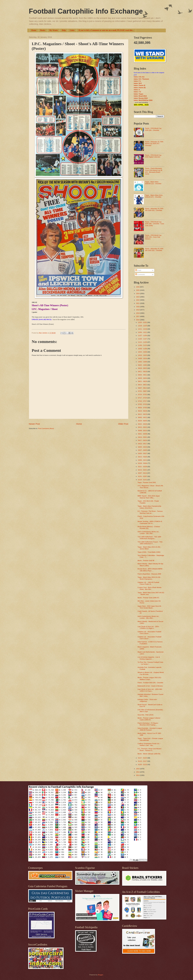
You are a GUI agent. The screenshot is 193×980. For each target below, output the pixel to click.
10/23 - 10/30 (143, 352)
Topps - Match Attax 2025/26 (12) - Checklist (153, 183)
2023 (138, 297)
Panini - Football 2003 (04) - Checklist (150, 683)
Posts (138, 270)
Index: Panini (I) (140, 85)
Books (43, 30)
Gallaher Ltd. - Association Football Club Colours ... (149, 633)
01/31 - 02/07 (143, 476)
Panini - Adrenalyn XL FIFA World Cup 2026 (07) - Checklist (154, 144)
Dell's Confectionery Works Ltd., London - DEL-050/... (148, 533)
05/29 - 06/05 (143, 421)
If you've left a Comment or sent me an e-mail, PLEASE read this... (106, 30)
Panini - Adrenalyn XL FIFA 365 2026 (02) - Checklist (154, 209)
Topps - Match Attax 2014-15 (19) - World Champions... (149, 578)
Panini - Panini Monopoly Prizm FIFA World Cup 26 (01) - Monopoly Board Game (154, 171)
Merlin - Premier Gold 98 (146, 561)
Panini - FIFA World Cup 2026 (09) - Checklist (153, 129)
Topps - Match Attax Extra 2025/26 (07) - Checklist (154, 196)
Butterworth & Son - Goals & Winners (150, 686)
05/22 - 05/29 (143, 424)
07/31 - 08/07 (143, 391)
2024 (138, 294)
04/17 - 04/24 (143, 440)
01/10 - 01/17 (143, 761)
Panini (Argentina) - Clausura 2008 (149, 574)
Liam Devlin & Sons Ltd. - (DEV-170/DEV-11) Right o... (148, 627)
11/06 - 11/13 (143, 345)
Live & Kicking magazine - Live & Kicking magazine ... (149, 658)
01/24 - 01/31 (143, 480)
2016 (138, 320)
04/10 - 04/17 (143, 444)
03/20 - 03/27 (143, 453)
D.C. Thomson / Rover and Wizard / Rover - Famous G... (150, 750)
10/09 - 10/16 (143, 358)
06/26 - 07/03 (143, 408)
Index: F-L (138, 81)
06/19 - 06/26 (143, 411)
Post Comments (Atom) (46, 428)
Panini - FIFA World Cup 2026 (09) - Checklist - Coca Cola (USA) (155, 224)
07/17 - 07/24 (143, 398)
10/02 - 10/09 (143, 362)
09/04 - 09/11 (143, 375)
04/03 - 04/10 (143, 447)
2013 (138, 775)
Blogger (101, 975)
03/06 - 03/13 (143, 460)
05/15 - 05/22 (143, 427)
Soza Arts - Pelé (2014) (145, 715)
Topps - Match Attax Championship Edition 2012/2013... (149, 507)
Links (72, 30)
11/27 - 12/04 (143, 336)
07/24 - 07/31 (143, 394)
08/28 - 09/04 (143, 378)
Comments (140, 274)
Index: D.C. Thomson (141, 79)
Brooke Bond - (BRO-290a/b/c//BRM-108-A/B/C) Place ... (150, 570)
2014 (138, 772)
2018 (138, 313)
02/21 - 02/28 (143, 467)
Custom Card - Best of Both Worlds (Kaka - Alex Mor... (149, 588)
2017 (138, 316)
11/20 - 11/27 (143, 339)
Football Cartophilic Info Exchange (86, 11)
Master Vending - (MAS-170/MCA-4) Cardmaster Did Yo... (150, 522)
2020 (138, 307)
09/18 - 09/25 (143, 368)
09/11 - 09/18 (143, 372)
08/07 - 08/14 (143, 388)
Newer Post (34, 424)
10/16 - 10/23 (143, 355)
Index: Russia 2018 (141, 98)
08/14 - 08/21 (143, 385)
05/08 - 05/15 (143, 431)
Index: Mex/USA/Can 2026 (143, 100)
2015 (138, 769)
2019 (138, 310)
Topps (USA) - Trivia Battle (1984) (149, 552)
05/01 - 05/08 (143, 434)
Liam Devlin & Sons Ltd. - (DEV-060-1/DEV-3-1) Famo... (150, 690)
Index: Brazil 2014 (140, 96)
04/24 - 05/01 (143, 437)
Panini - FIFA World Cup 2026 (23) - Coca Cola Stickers (153, 237)
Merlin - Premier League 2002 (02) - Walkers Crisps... (150, 678)
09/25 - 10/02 (143, 365)
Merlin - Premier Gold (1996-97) (148, 598)
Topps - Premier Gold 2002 (147, 482)
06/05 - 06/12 (143, 417)
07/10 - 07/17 (143, 401)
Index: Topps (139, 94)
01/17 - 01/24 (143, 758)
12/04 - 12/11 (143, 332)
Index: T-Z (137, 92)
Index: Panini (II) (140, 88)
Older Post (123, 424)
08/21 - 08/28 (143, 381)
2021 (138, 303)
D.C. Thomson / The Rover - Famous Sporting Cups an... (150, 512)
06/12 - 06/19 (143, 414)
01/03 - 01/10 (143, 765)
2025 (138, 290)
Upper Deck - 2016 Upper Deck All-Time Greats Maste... (149, 607)
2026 (138, 287)
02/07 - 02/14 (143, 473)
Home (34, 30)
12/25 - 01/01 (143, 322)
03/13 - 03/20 (143, 457)
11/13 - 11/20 (143, 342)
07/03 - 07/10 (143, 404)
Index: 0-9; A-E (139, 77)
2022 (138, 300)
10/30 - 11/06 (143, 349)
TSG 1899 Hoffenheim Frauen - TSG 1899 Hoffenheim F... (150, 543)
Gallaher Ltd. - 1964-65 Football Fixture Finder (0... (148, 583)
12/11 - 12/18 (143, 329)
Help (64, 30)
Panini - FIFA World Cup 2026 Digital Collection (153, 156)
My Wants (54, 30)
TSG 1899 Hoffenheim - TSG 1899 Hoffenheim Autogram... (149, 538)
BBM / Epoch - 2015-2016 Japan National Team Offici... (149, 497)
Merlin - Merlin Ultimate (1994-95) (149, 754)
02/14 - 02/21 (143, 470)
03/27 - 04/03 (143, 450)
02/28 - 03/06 (143, 463)
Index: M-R (138, 83)
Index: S (137, 90)
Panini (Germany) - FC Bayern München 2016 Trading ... (148, 724)
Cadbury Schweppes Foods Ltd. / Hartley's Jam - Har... (149, 744)
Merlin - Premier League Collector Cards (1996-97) (149, 719)
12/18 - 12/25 (143, 326)
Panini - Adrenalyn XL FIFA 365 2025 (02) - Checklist (154, 250)
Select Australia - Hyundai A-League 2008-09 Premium (150, 729)
